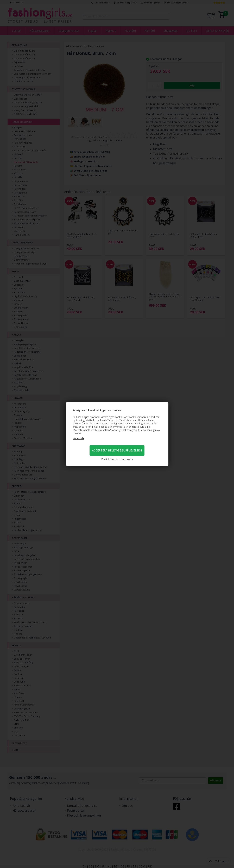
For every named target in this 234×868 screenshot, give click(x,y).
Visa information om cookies (117, 459)
